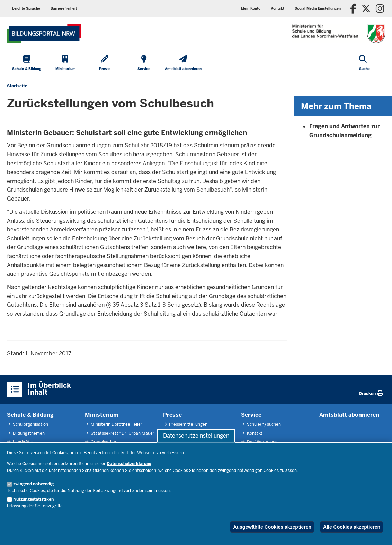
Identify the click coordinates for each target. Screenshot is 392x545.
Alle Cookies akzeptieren (352, 527)
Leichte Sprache (26, 8)
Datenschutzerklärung (129, 464)
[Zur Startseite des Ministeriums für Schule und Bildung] (44, 33)
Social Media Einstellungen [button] (318, 8)
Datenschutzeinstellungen (196, 436)
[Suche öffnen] (364, 63)
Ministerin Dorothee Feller (116, 424)
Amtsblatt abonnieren (349, 415)
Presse (172, 415)
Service (251, 415)
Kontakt (278, 8)
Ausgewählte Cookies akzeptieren (272, 527)
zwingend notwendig (33, 484)
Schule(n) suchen (263, 424)
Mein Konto (251, 8)
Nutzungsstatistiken (33, 499)
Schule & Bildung (30, 415)
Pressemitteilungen (188, 424)
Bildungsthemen (28, 433)
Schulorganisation (30, 424)
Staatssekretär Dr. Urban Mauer (122, 433)
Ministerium (102, 415)
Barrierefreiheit (64, 8)
